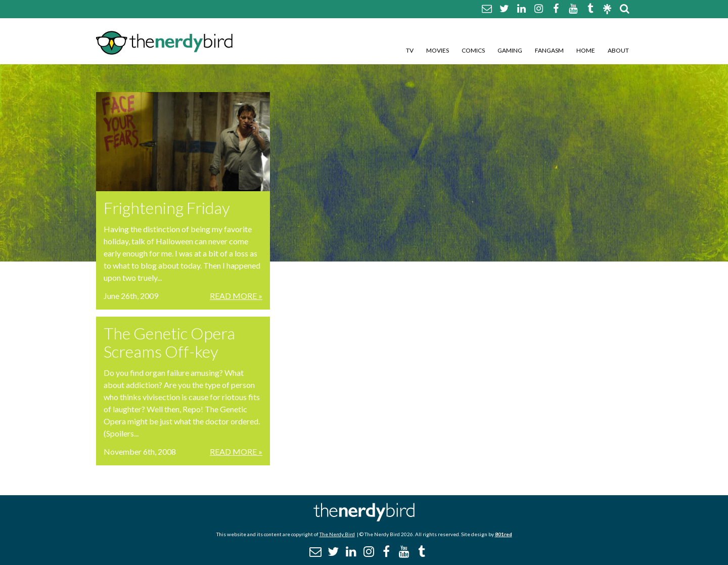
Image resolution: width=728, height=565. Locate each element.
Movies (438, 50)
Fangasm (549, 50)
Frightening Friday (167, 208)
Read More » (236, 296)
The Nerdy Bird (337, 534)
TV (410, 50)
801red (504, 534)
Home (586, 50)
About (618, 50)
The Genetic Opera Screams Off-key (169, 342)
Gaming (510, 50)
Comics (473, 50)
